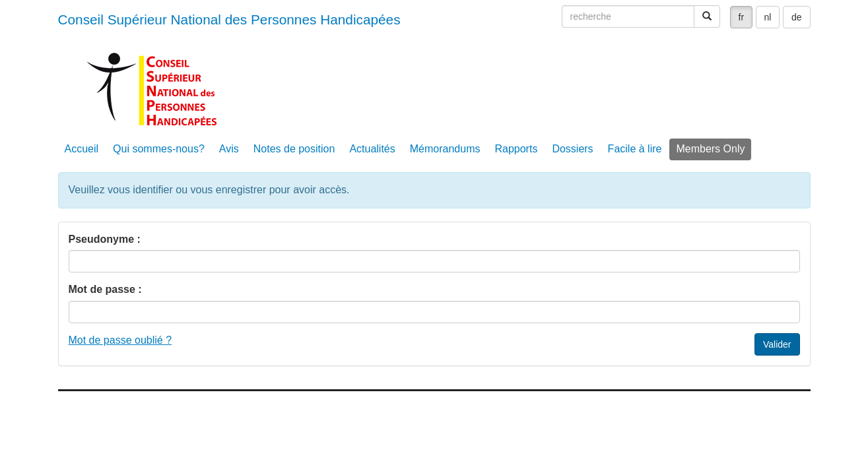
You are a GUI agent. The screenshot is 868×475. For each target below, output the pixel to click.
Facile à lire (635, 149)
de (797, 17)
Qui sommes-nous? (159, 149)
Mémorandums (445, 149)
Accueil (82, 149)
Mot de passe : (105, 289)
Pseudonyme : (105, 239)
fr (742, 17)
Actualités (372, 149)
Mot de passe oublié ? (120, 340)
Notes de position (294, 149)
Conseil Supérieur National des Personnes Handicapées (229, 19)
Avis (229, 149)
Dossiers (572, 149)
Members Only (710, 149)
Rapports (516, 149)
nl (768, 17)
